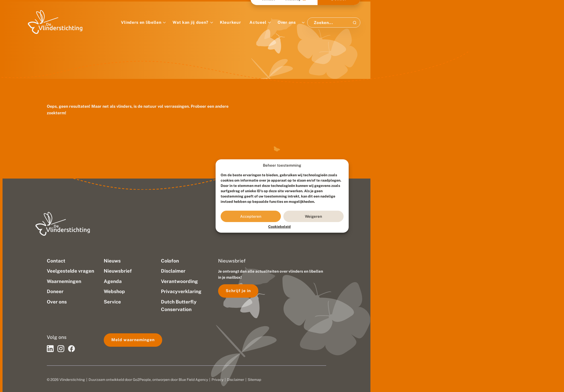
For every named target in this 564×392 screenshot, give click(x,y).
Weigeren (314, 216)
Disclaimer (236, 380)
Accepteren (251, 216)
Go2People (142, 380)
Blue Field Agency (193, 380)
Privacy (217, 380)
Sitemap (254, 380)
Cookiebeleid (279, 227)
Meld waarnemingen (133, 340)
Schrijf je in (238, 291)
